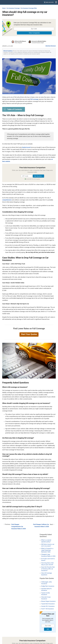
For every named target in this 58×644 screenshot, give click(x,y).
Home (4, 8)
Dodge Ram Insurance (48, 586)
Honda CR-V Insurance (48, 606)
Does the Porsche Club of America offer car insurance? (48, 569)
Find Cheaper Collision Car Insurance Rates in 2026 (41, 525)
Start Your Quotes (29, 334)
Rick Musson (23, 41)
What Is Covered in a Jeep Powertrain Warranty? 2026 (47, 550)
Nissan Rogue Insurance (48, 601)
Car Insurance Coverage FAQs (29, 8)
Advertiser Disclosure (51, 46)
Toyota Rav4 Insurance (48, 604)
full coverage (34, 99)
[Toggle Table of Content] (14, 109)
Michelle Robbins (42, 41)
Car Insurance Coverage (13, 8)
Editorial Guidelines (8, 51)
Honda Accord (26, 147)
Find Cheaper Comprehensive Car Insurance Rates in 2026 (19, 527)
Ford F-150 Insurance (47, 609)
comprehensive (7, 200)
